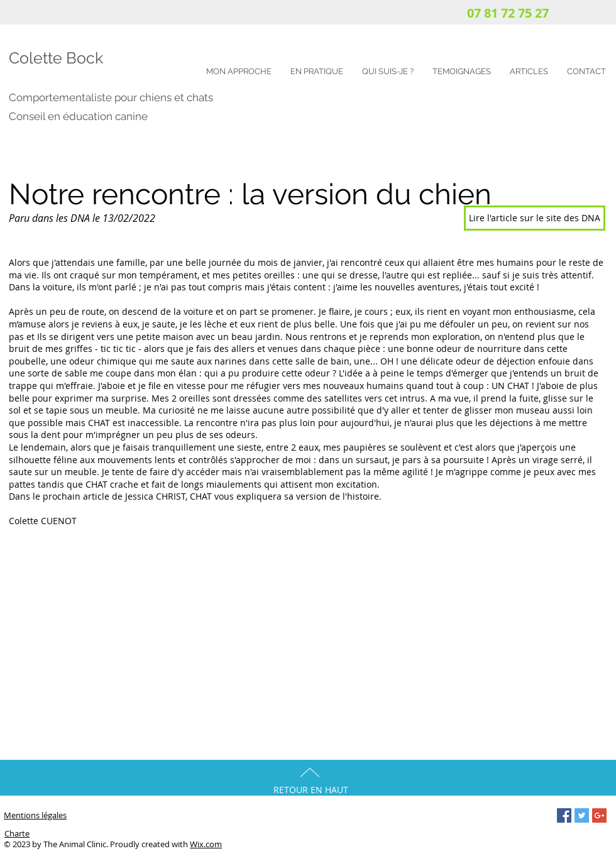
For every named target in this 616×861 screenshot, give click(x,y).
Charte (17, 833)
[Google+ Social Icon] (599, 815)
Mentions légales (35, 815)
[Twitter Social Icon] (582, 815)
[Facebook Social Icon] (564, 815)
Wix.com (206, 844)
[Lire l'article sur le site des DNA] (535, 218)
